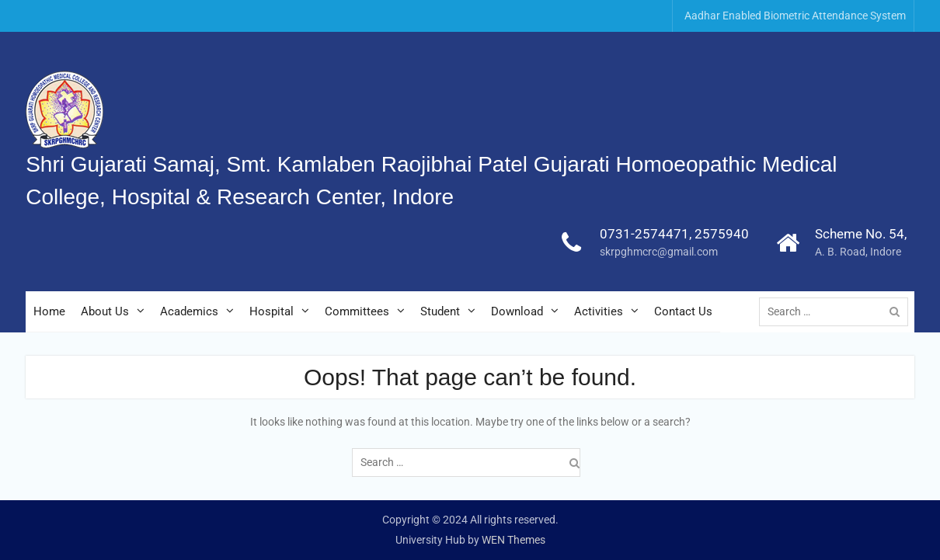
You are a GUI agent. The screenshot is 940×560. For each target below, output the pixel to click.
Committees (357, 311)
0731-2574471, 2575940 (674, 234)
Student (440, 311)
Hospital (272, 311)
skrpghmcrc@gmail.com (659, 252)
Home (49, 311)
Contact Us (683, 311)
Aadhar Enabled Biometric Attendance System (795, 16)
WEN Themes (514, 540)
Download (517, 311)
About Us (105, 311)
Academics (189, 311)
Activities (599, 311)
